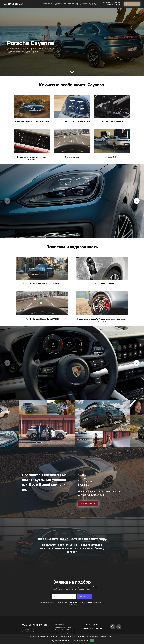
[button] (68, 232)
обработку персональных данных (79, 602)
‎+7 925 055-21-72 (113, 5)
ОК (92, 641)
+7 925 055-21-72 (91, 625)
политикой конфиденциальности (102, 637)
